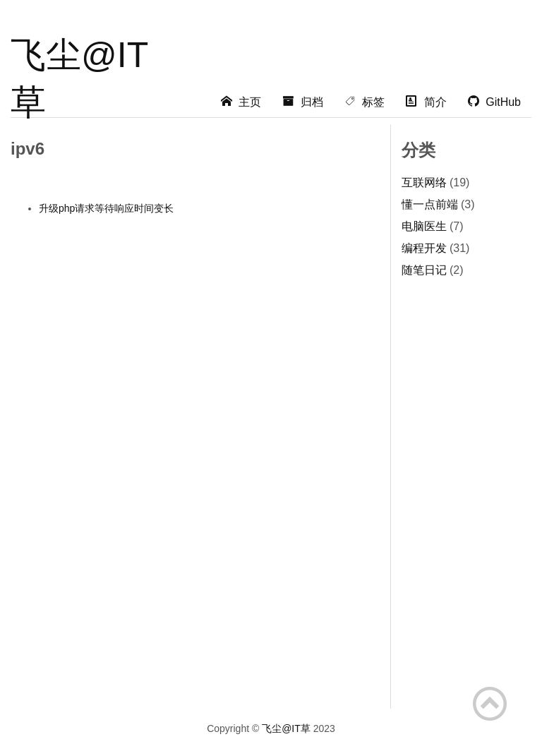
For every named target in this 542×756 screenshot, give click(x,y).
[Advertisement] (350, 109)
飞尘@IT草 (79, 58)
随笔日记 (424, 270)
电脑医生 (424, 226)
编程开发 (424, 248)
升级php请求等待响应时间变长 (106, 208)
